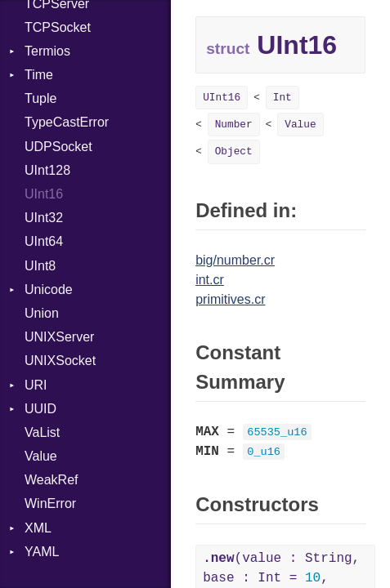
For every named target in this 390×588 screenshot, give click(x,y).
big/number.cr (235, 260)
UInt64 (44, 241)
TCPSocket (58, 27)
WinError (50, 503)
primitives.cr (230, 299)
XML (38, 528)
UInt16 (44, 194)
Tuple (40, 98)
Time (39, 75)
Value (41, 456)
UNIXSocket (60, 361)
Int (282, 98)
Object (234, 151)
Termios (47, 51)
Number (234, 125)
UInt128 (47, 170)
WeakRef (52, 480)
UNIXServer (59, 337)
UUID (40, 409)
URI (36, 385)
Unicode (49, 290)
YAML (42, 552)
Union (42, 313)
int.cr (210, 280)
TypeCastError (67, 122)
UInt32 (44, 218)
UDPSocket (58, 147)
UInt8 (40, 266)
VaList (42, 432)
